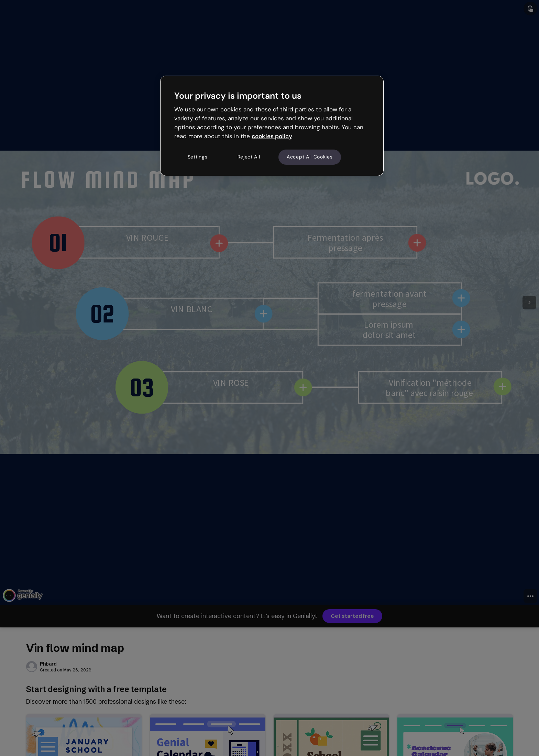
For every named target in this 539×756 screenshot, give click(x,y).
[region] (272, 126)
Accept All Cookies (310, 157)
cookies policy (272, 136)
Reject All (249, 157)
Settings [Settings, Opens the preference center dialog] (198, 157)
